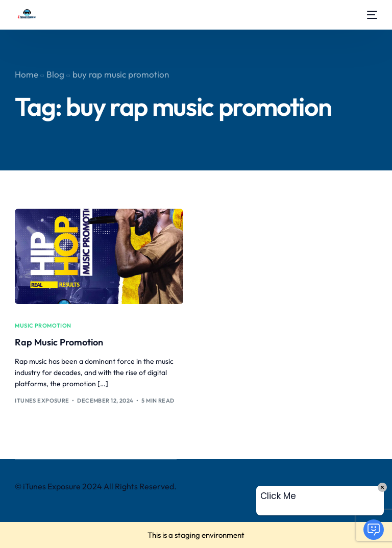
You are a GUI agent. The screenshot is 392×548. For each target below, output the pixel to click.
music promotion (43, 326)
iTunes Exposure (42, 401)
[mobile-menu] (370, 15)
